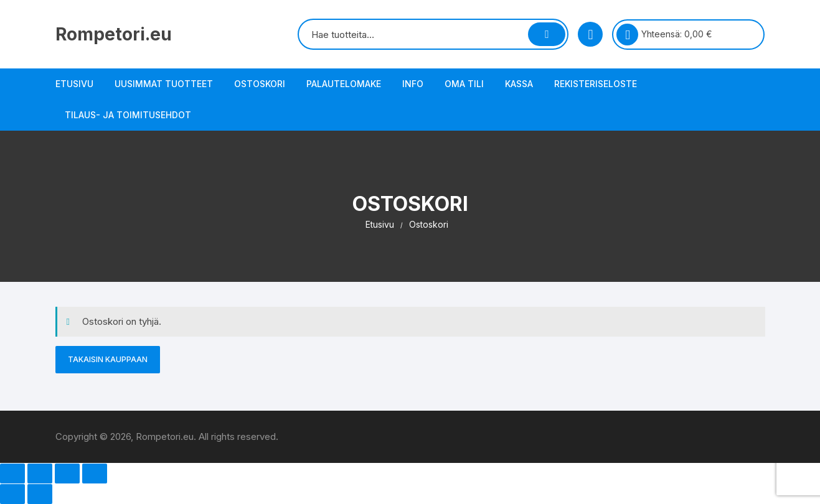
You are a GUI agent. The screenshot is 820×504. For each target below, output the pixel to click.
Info (413, 84)
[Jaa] (67, 474)
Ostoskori (260, 84)
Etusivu (74, 84)
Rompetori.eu (114, 34)
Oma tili (464, 84)
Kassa (519, 84)
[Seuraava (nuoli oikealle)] (40, 494)
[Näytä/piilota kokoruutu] (40, 474)
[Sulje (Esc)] (95, 474)
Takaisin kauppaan (108, 359)
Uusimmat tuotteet (164, 84)
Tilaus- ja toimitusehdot (128, 115)
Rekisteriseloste (596, 84)
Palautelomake (344, 84)
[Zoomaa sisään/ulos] (12, 474)
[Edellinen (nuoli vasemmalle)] (12, 494)
